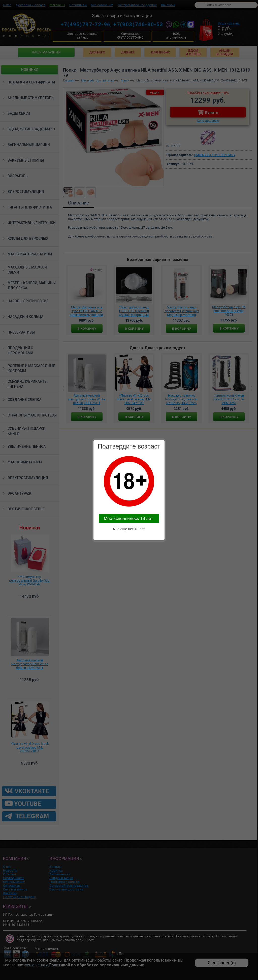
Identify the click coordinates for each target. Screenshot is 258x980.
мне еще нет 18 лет (129, 529)
